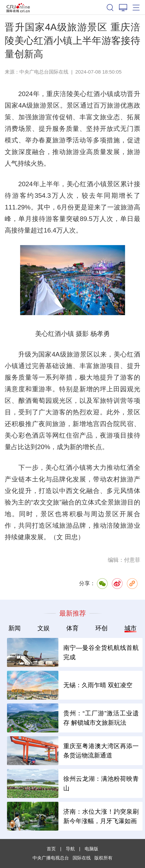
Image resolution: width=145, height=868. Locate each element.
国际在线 (18, 7)
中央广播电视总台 (51, 858)
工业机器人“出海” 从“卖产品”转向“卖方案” (50, 652)
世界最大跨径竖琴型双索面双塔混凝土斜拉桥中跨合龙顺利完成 (50, 718)
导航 (70, 849)
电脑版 (91, 849)
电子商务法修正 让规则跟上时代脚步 (50, 783)
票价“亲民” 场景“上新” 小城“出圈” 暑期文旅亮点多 (50, 751)
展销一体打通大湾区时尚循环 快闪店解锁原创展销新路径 (50, 685)
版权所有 (103, 858)
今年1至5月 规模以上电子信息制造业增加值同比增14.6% (50, 816)
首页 (51, 849)
